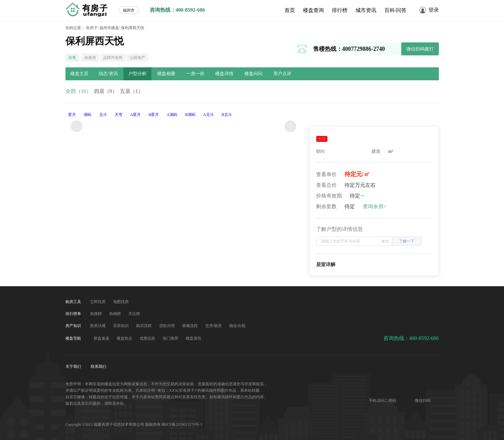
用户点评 (282, 74)
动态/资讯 (108, 74)
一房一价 (195, 74)
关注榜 (134, 314)
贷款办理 (167, 326)
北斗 (103, 115)
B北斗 (227, 115)
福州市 (129, 10)
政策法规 (98, 326)
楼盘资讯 (193, 338)
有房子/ (92, 28)
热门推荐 (171, 338)
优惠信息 (148, 338)
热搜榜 (96, 314)
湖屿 (88, 115)
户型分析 (137, 74)
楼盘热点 (125, 338)
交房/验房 (214, 326)
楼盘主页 (79, 74)
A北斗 (209, 115)
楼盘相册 (166, 74)
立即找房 (98, 302)
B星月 (154, 115)
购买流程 (144, 326)
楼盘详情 (224, 74)
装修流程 (190, 326)
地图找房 (121, 302)
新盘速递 (102, 338)
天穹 (119, 115)
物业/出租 (237, 326)
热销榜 (116, 314)
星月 (72, 115)
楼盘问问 (253, 74)
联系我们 (99, 367)
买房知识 (121, 326)
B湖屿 (190, 115)
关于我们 (74, 367)
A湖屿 (172, 115)
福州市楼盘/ (110, 28)
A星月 (136, 115)
